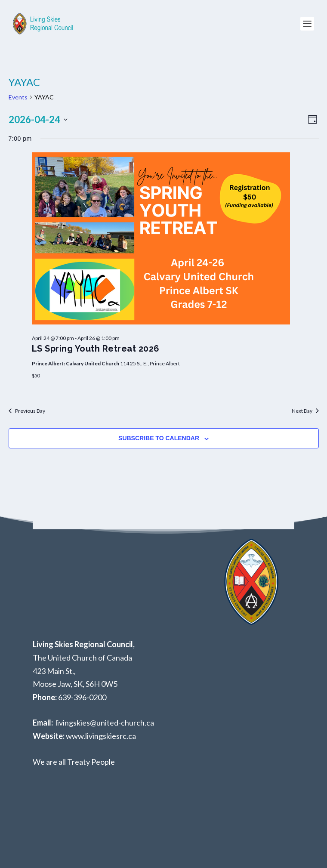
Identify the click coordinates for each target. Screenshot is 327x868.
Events (18, 97)
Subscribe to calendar (159, 438)
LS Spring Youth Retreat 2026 (96, 349)
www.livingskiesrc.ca (101, 736)
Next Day (305, 411)
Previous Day (27, 411)
